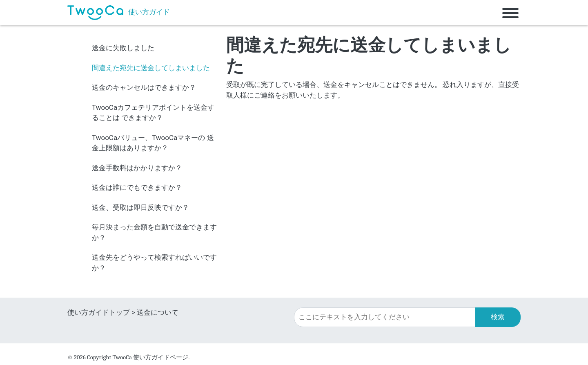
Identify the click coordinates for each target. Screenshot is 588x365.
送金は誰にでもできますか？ (137, 187)
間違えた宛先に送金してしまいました (151, 68)
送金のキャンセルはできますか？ (144, 87)
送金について (158, 312)
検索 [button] (498, 317)
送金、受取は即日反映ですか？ (140, 207)
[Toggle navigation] (510, 13)
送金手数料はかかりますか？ (137, 168)
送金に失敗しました (123, 48)
